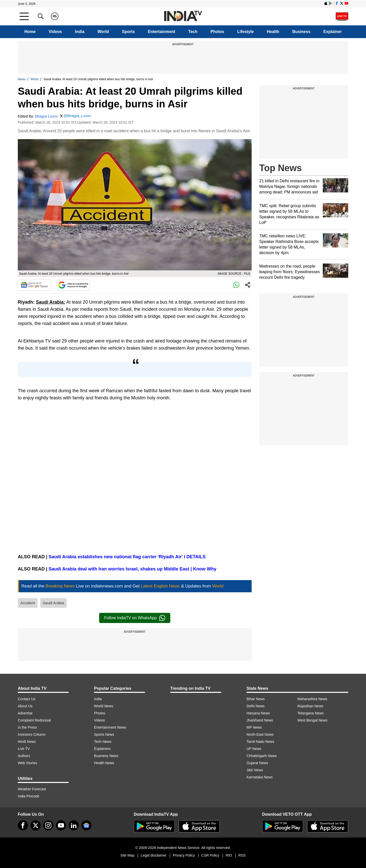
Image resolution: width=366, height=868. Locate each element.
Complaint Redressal (34, 720)
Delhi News (256, 706)
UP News (254, 749)
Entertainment (162, 32)
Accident (28, 603)
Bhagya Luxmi (46, 116)
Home (30, 32)
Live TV (24, 749)
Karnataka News (260, 777)
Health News (104, 763)
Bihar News (256, 699)
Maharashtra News (312, 699)
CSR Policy (210, 855)
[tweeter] (36, 825)
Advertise (25, 713)
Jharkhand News (260, 720)
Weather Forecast (32, 789)
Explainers (102, 749)
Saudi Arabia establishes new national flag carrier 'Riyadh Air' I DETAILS (127, 557)
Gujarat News (257, 763)
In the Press (27, 727)
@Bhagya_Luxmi (77, 116)
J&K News (255, 770)
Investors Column (32, 734)
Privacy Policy (184, 855)
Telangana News (311, 713)
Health (273, 32)
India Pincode (29, 796)
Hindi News (27, 742)
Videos (55, 32)
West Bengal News (312, 720)
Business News (106, 756)
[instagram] (48, 825)
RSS (242, 855)
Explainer (332, 32)
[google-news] (86, 825)
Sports (128, 32)
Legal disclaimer (154, 855)
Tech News (103, 742)
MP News (254, 727)
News (22, 79)
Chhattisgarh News (262, 756)
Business (301, 32)
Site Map (127, 855)
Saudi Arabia (54, 603)
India (80, 32)
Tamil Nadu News (260, 742)
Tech (193, 32)
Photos (217, 32)
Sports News (104, 734)
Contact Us (27, 699)
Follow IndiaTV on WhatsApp (135, 618)
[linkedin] (74, 825)
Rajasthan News (310, 706)
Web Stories (27, 763)
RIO (229, 855)
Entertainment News (110, 727)
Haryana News (258, 713)
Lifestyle (246, 32)
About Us (25, 706)
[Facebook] (23, 825)
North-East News (260, 734)
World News (104, 706)
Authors (24, 756)
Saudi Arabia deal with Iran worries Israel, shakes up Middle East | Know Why (133, 569)
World (103, 32)
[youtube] (61, 825)
